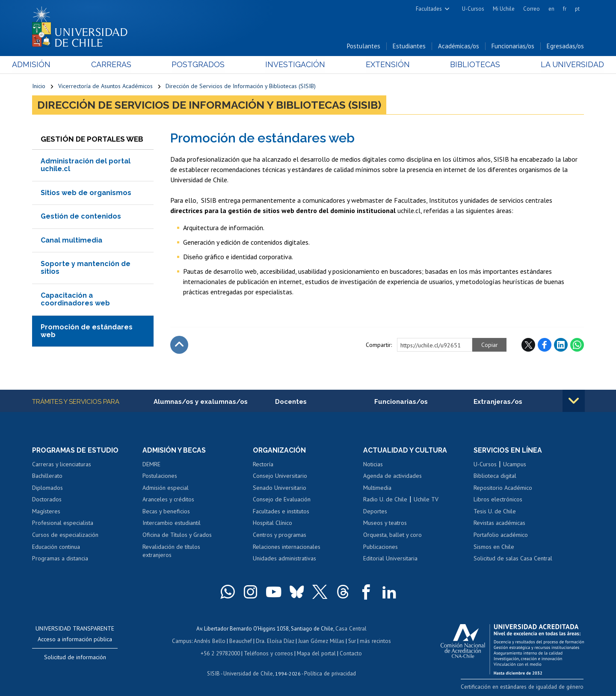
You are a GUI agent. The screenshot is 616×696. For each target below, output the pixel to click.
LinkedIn (561, 345)
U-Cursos (473, 9)
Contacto (349, 653)
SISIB (214, 673)
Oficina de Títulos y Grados (177, 535)
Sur (351, 641)
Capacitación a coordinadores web (75, 300)
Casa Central (351, 629)
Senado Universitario (280, 488)
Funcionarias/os (513, 46)
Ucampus (515, 465)
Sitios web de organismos (86, 193)
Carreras (124, 65)
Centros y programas (280, 535)
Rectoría (263, 465)
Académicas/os (459, 46)
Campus (183, 641)
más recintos (374, 641)
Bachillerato (47, 476)
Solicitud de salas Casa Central (513, 559)
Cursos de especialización (65, 535)
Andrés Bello (211, 641)
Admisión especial (166, 488)
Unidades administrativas (284, 559)
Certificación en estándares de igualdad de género (524, 687)
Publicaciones (381, 547)
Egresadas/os (565, 46)
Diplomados (47, 488)
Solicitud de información (75, 657)
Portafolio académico (501, 535)
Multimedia (377, 488)
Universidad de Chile (248, 673)
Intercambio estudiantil (172, 524)
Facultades (429, 9)
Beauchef (241, 641)
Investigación (295, 65)
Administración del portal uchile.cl (86, 165)
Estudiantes (409, 46)
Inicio (39, 86)
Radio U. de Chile (385, 500)
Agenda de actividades (392, 476)
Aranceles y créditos (168, 500)
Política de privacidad (329, 673)
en (551, 9)
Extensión (381, 65)
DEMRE (151, 465)
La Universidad (552, 65)
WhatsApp (577, 345)
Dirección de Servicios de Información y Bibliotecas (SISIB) (241, 86)
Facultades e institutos (281, 512)
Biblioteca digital (495, 476)
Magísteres (46, 512)
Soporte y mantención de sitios (86, 268)
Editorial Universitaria (390, 559)
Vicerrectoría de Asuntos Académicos (105, 86)
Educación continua (56, 547)
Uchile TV (426, 500)
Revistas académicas (499, 524)
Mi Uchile (504, 9)
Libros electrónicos (498, 500)
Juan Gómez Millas (321, 641)
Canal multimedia (71, 241)
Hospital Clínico (272, 524)
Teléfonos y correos (268, 653)
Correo (532, 9)
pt (577, 9)
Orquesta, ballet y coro (392, 535)
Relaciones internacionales (287, 547)
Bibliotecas (461, 65)
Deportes (375, 512)
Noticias (373, 465)
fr (565, 9)
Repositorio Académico (503, 488)
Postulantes (364, 46)
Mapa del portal (315, 653)
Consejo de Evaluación (282, 500)
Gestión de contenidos (81, 217)
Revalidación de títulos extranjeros (171, 551)
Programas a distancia (60, 559)
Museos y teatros (385, 524)
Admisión (51, 65)
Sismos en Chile (494, 547)
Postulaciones (160, 476)
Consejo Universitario (280, 476)
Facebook (545, 345)
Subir (179, 345)
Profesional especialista (63, 524)
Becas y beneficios (166, 512)
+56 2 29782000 (221, 653)
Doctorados (47, 500)
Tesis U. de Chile (495, 512)
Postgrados (205, 65)
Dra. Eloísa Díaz (275, 641)
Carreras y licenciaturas (62, 465)
